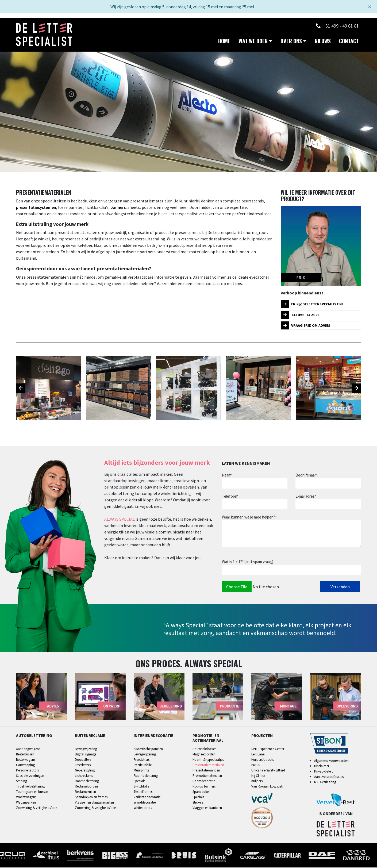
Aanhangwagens (28, 750)
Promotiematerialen (207, 776)
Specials (139, 782)
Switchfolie (141, 787)
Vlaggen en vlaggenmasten (94, 803)
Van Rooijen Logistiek (267, 787)
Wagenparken (26, 803)
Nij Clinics (258, 776)
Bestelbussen (25, 755)
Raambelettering (87, 782)
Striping (22, 782)
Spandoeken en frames (91, 798)
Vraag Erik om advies (306, 326)
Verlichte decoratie (147, 798)
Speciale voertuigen (30, 776)
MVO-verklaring (325, 783)
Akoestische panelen (148, 750)
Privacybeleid (324, 772)
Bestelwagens (26, 760)
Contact (349, 42)
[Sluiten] (370, 7)
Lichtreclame (84, 776)
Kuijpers (257, 782)
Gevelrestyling (85, 771)
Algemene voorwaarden (331, 761)
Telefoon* (230, 497)
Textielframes (143, 792)
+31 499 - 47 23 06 (300, 315)
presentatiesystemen (36, 208)
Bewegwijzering (86, 750)
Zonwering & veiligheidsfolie (36, 809)
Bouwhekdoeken (205, 750)
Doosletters (83, 760)
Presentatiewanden (206, 771)
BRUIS (256, 766)
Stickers (198, 803)
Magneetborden (204, 755)
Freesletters (83, 766)
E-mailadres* (306, 497)
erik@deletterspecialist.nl (312, 305)
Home (224, 42)
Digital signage (86, 755)
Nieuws (323, 42)
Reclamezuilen (85, 792)
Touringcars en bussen (32, 792)
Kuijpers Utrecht (263, 760)
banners (118, 208)
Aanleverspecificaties (329, 777)
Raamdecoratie (204, 782)
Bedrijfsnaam (307, 476)
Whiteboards (143, 809)
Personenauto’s (27, 771)
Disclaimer (322, 767)
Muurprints (141, 771)
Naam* (227, 476)
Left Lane (258, 755)
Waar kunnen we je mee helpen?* (249, 518)
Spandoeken (201, 792)
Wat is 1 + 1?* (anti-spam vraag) (248, 562)
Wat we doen (253, 42)
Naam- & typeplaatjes (208, 760)
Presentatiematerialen (208, 766)
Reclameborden (86, 787)
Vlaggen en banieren (207, 809)
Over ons (291, 42)
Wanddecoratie (145, 803)
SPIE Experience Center (268, 750)
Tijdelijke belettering (30, 787)
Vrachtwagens (26, 798)
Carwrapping (25, 766)
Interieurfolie (143, 766)
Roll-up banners (204, 787)
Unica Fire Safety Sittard (268, 771)
